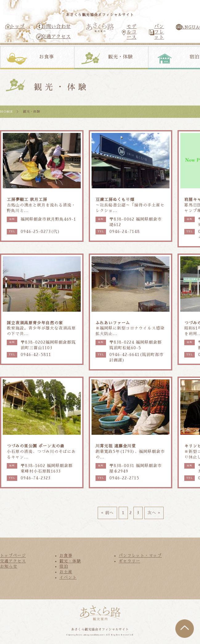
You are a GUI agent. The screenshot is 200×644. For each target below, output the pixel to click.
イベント (68, 577)
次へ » (154, 513)
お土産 (66, 572)
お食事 (47, 57)
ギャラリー (129, 561)
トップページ (13, 556)
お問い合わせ (56, 26)
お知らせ (9, 566)
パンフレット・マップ (140, 556)
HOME (6, 112)
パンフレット (159, 32)
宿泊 (64, 566)
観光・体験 (120, 57)
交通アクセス (56, 37)
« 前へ (107, 513)
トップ (17, 26)
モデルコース (132, 32)
